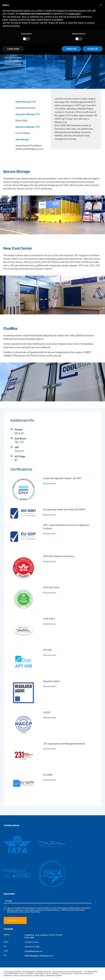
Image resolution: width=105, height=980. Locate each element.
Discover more (49, 484)
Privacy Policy (35, 912)
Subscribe (15, 920)
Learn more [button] (13, 49)
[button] (101, 5)
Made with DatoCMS (54, 976)
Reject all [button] (71, 49)
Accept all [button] (92, 49)
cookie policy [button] (74, 14)
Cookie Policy (78, 974)
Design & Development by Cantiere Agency (30, 976)
